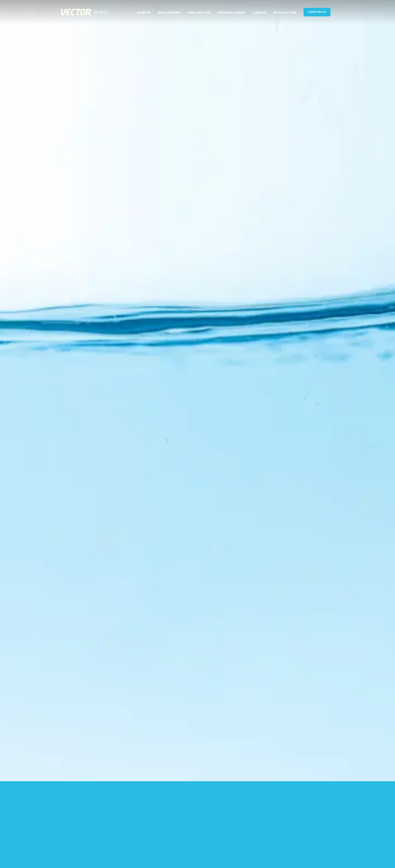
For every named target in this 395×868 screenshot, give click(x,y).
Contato (317, 12)
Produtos (285, 13)
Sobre (143, 13)
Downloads (231, 13)
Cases (259, 13)
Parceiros (199, 13)
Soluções (169, 13)
